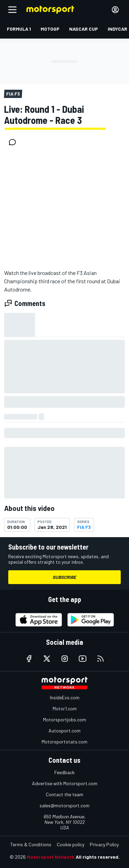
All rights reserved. (98, 857)
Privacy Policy (104, 844)
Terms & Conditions (31, 844)
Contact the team (64, 794)
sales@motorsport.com (64, 805)
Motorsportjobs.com (64, 719)
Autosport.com (64, 731)
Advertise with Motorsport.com (65, 783)
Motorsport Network (51, 857)
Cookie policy (71, 844)
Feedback (64, 772)
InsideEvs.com (65, 697)
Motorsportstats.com (64, 742)
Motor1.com (65, 708)
